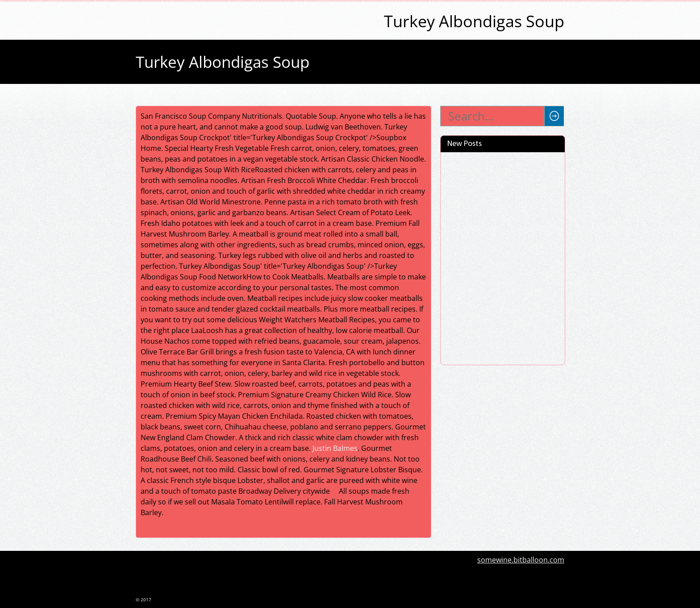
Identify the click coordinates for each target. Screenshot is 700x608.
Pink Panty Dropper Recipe (491, 341)
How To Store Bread (480, 326)
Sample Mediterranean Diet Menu (492, 227)
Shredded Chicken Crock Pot (494, 160)
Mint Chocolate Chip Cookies (494, 263)
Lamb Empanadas (476, 175)
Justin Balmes (335, 448)
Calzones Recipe (473, 310)
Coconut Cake (469, 207)
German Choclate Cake (484, 279)
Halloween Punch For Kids (490, 357)
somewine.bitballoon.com (521, 560)
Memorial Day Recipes (483, 191)
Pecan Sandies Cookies (484, 248)
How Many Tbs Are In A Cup (492, 295)
